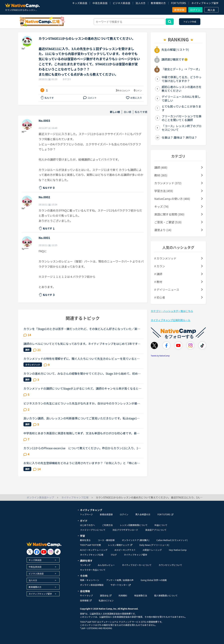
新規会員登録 (106, 514)
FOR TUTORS (178, 3)
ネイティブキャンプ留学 (205, 3)
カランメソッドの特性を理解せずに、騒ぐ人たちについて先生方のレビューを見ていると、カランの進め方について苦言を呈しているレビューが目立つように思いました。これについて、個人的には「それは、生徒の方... (82, 359)
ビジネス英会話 (121, 3)
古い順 (127, 112)
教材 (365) (161, 175)
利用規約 (123, 595)
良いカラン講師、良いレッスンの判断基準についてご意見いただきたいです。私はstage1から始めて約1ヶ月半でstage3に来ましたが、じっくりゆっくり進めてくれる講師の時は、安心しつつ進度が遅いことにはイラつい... (82, 418)
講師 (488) (161, 167)
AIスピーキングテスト (125, 550)
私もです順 (141, 112)
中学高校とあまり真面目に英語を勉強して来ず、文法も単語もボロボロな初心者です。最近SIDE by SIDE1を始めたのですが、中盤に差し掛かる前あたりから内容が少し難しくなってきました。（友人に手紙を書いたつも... (82, 433)
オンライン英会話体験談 (92, 585)
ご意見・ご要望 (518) (168, 222)
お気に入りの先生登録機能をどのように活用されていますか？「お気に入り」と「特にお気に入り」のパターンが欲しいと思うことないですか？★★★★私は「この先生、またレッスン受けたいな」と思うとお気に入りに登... (82, 463)
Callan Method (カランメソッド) (172, 540)
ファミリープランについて (93, 530)
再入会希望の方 (143, 514)
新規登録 (179, 10)
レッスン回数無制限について (134, 525)
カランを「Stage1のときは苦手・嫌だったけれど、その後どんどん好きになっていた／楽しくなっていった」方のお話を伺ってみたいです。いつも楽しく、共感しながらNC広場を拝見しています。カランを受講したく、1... (82, 329)
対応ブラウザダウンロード (125, 530)
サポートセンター (121, 585)
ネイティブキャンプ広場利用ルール (170, 320)
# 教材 (158, 282)
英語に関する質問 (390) (169, 214)
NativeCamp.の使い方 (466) (172, 199)
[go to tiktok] (58, 552)
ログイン (195, 10)
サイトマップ (86, 595)
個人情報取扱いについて (166, 595)
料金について (161, 525)
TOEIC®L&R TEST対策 (90, 545)
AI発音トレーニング (152, 550)
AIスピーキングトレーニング (94, 550)
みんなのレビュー (106, 565)
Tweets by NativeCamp (160, 356)
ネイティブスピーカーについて (137, 565)
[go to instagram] (51, 552)
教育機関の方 (158, 3)
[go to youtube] (44, 552)
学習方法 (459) (164, 191)
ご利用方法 (107, 525)
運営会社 (106, 595)
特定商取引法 (141, 595)
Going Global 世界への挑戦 (154, 580)
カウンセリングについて (170, 565)
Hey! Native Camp (178, 550)
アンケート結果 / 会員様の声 (120, 580)
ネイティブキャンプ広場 (92, 555)
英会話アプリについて (156, 530)
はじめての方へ (87, 525)
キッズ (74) (161, 206)
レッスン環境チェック (120, 545)
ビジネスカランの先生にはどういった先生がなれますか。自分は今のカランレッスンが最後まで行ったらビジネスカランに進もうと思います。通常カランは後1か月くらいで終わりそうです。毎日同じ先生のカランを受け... (82, 403)
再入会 (211, 10)
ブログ (114, 555)
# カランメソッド (165, 258)
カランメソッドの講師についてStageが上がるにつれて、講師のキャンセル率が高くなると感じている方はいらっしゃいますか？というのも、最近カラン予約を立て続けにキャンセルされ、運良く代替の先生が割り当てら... (82, 388)
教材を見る (85, 540)
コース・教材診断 (106, 540)
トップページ (86, 514)
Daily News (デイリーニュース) (154, 545)
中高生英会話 (100, 3)
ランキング (85, 565)
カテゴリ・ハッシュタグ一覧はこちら (172, 311)
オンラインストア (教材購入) (136, 540)
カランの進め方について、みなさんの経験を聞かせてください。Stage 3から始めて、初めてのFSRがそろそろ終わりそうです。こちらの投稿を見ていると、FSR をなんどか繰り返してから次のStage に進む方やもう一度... (83, 373)
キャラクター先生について (93, 570)
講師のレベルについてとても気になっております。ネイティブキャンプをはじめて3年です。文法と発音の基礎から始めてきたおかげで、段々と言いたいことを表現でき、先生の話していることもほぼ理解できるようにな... (82, 344)
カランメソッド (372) (168, 183)
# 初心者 (160, 297)
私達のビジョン (106, 600)
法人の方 (140, 3)
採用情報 (86, 600)
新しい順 (115, 112)
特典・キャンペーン (90, 580)
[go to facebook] (37, 552)
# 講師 (158, 274)
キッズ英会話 (80, 3)
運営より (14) (163, 230)
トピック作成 (190, 22)
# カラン (160, 266)
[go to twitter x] (30, 552)
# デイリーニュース (167, 290)
